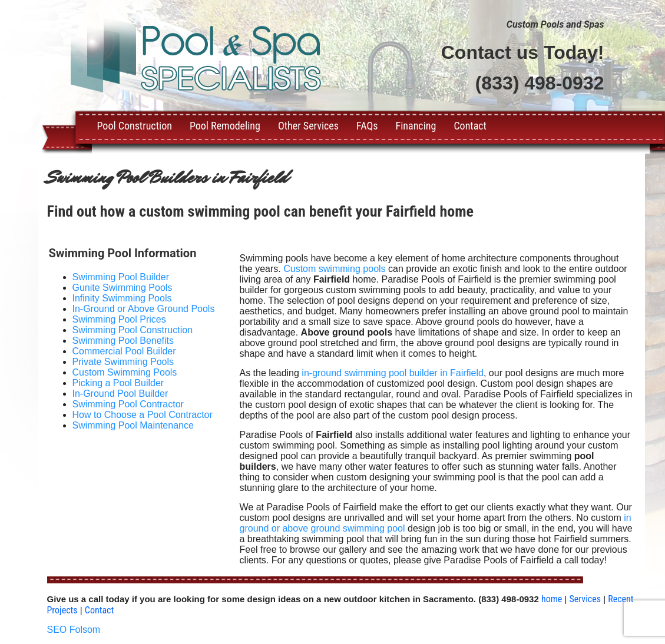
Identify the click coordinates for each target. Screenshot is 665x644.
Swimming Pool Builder (121, 277)
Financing (416, 126)
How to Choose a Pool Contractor (143, 415)
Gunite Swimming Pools (123, 288)
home (552, 599)
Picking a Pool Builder (118, 383)
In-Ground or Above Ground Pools (144, 309)
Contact (470, 126)
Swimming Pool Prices (119, 319)
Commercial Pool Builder (124, 351)
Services (585, 599)
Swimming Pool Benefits (123, 341)
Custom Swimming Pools (125, 372)
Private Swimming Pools (123, 362)
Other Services (308, 126)
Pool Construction (135, 126)
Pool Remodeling (225, 126)
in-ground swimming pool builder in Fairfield (393, 373)
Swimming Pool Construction (133, 330)
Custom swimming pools (334, 269)
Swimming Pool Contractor (128, 404)
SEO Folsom (74, 630)
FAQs (367, 126)
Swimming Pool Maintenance (133, 425)
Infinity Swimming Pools (122, 298)
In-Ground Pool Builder (120, 394)
